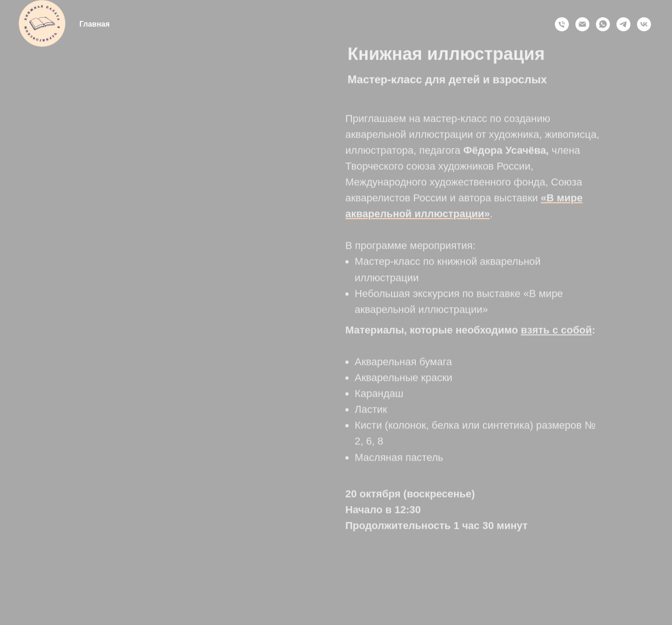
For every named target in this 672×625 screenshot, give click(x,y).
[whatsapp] (603, 24)
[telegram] (623, 24)
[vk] (644, 24)
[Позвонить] (562, 24)
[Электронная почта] (582, 24)
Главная (94, 24)
